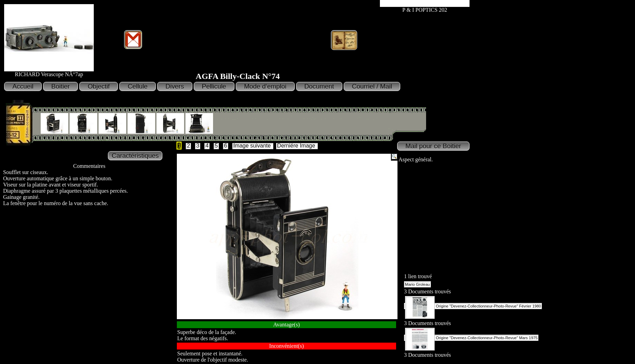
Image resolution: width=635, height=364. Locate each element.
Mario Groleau (417, 284)
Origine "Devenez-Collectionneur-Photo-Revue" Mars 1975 (471, 338)
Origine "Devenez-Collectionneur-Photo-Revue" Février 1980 (473, 306)
